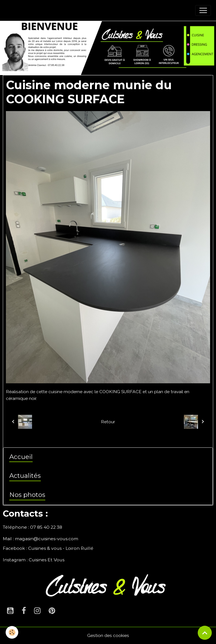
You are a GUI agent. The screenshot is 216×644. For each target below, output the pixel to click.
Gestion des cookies (108, 635)
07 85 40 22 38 (46, 527)
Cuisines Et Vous (47, 560)
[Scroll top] (205, 633)
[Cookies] (12, 632)
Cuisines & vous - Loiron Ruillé (61, 548)
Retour (108, 422)
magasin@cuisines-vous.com (47, 539)
